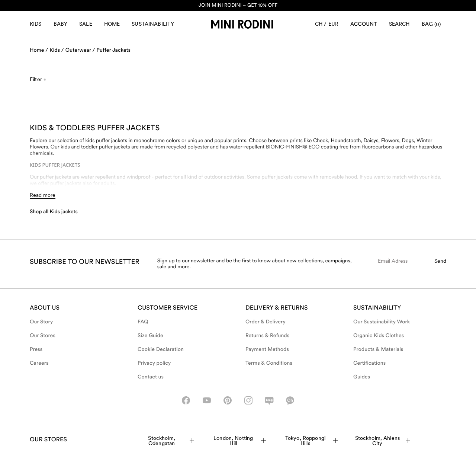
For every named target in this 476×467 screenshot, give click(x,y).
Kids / (57, 50)
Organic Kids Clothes (379, 336)
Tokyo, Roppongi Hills (312, 441)
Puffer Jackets (113, 50)
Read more (43, 195)
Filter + (38, 79)
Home (112, 24)
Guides (362, 377)
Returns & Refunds (267, 336)
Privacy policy (154, 363)
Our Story (41, 322)
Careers (39, 363)
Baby (61, 24)
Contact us (151, 377)
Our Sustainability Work (382, 322)
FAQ (143, 322)
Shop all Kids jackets (54, 212)
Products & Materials (378, 349)
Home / (39, 50)
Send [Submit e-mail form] (440, 261)
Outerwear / (80, 50)
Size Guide (150, 336)
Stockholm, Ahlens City (383, 441)
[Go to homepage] (242, 24)
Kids (36, 24)
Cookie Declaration (161, 349)
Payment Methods (267, 349)
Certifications (369, 363)
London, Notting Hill (240, 441)
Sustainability (153, 24)
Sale (86, 24)
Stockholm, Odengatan (171, 441)
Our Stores (43, 336)
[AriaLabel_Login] (364, 24)
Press (36, 349)
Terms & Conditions (269, 363)
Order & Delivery (266, 322)
